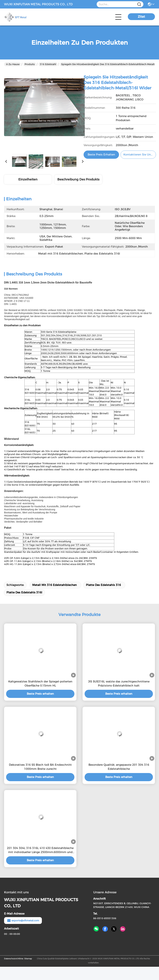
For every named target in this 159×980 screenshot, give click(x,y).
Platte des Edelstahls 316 (103, 585)
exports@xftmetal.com (23, 921)
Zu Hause (13, 64)
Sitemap (28, 959)
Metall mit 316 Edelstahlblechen (54, 585)
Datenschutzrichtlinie (14, 959)
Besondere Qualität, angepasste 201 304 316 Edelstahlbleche (119, 767)
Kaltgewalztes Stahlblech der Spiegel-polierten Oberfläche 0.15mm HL (40, 684)
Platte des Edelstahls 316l (24, 592)
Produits (30, 64)
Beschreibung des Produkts (78, 179)
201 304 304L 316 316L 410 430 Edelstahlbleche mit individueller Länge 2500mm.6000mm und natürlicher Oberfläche (40, 850)
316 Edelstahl (48, 64)
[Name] (139, 4)
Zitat (141, 17)
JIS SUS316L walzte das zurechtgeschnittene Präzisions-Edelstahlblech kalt (119, 684)
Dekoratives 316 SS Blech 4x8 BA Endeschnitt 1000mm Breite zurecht (40, 767)
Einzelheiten (28, 179)
